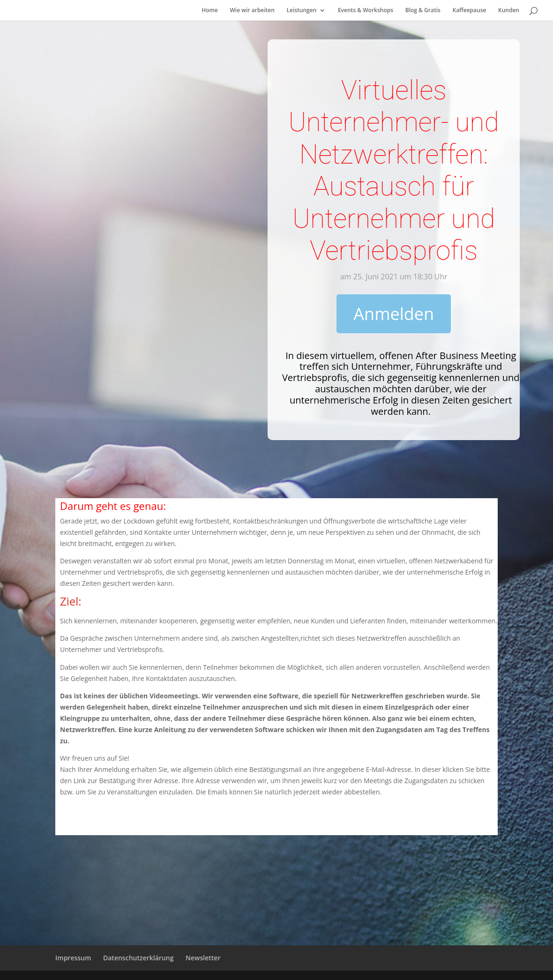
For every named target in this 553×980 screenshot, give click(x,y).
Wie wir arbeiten (252, 11)
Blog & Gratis (423, 11)
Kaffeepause (469, 11)
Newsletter (203, 958)
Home (210, 11)
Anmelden (394, 314)
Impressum (73, 958)
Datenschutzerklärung (138, 958)
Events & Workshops (366, 11)
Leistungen (301, 11)
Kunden (509, 11)
